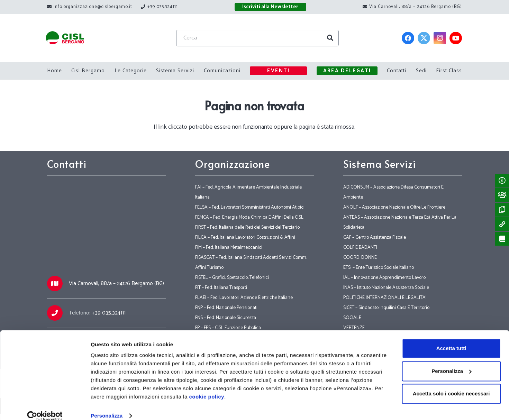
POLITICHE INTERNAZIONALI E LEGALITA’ (385, 298)
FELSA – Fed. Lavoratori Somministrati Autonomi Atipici (250, 207)
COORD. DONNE (360, 258)
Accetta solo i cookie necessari (451, 384)
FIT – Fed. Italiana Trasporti (221, 288)
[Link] (72, 38)
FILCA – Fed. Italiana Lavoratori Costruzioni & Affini (245, 238)
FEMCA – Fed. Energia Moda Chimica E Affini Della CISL (249, 217)
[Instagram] (440, 38)
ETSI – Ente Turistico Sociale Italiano (379, 268)
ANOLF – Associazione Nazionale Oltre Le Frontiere (394, 207)
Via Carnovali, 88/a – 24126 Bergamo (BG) (116, 284)
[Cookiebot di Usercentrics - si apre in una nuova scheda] (45, 407)
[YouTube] (456, 38)
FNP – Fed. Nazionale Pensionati (226, 308)
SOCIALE (352, 318)
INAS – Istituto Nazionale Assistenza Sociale (386, 288)
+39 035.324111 (109, 313)
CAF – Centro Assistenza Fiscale (375, 238)
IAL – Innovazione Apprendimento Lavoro (384, 278)
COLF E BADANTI (360, 248)
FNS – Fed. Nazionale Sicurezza (226, 318)
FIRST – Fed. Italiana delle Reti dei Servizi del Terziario (247, 227)
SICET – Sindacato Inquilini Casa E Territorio (386, 308)
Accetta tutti (451, 339)
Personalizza (107, 406)
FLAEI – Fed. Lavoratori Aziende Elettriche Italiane (244, 298)
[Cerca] (263, 38)
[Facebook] (408, 38)
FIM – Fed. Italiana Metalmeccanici (229, 248)
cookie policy (207, 387)
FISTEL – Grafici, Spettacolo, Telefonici (232, 278)
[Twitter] (424, 38)
